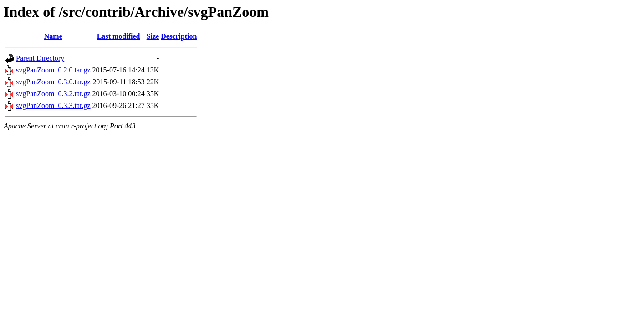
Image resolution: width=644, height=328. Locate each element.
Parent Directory (40, 58)
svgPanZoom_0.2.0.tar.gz (53, 70)
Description (179, 36)
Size (153, 36)
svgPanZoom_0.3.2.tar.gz (53, 94)
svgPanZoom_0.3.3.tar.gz (53, 105)
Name (53, 36)
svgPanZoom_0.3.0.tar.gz (53, 82)
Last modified (119, 36)
